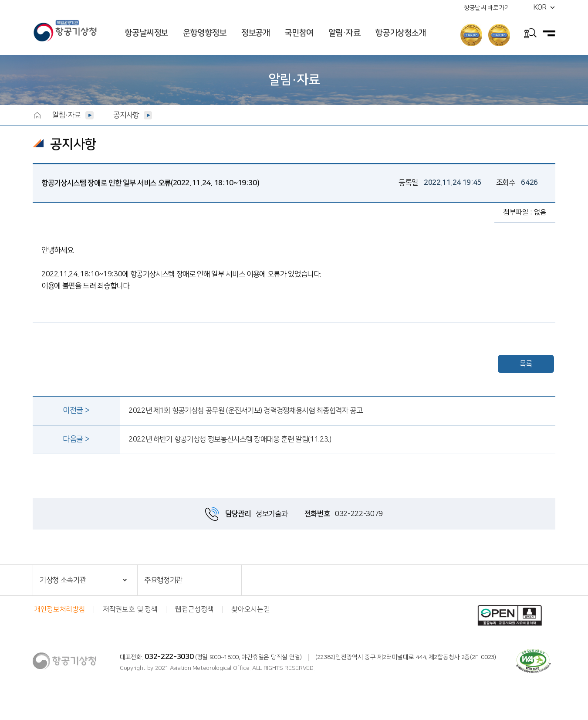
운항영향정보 (205, 33)
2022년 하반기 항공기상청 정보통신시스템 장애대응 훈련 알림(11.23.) (230, 439)
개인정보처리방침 (59, 609)
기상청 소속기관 (63, 580)
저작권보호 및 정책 (130, 609)
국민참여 (299, 33)
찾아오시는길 (250, 609)
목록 (526, 364)
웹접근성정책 (194, 609)
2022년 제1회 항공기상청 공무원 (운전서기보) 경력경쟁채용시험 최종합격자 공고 (246, 411)
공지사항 (126, 115)
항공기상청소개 (400, 33)
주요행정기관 (163, 580)
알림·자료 (345, 33)
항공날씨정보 (146, 33)
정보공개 (255, 33)
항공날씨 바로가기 (487, 8)
